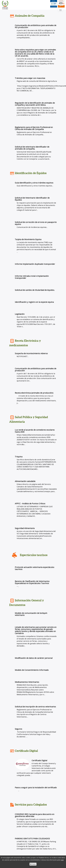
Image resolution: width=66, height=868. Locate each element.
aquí (62, 860)
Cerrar (33, 864)
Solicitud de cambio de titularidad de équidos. (35, 290)
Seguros (18, 729)
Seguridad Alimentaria (25, 528)
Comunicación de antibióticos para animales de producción (36, 370)
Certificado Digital (39, 760)
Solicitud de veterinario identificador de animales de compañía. (32, 148)
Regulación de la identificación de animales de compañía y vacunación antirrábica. (35, 104)
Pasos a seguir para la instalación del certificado (36, 788)
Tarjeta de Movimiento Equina (28, 239)
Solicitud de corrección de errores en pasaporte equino (36, 223)
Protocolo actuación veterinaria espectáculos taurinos (35, 568)
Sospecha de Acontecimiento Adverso (31, 353)
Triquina (19, 457)
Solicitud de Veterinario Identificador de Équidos (32, 199)
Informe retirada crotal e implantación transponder (32, 277)
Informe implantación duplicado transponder (35, 264)
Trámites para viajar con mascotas (30, 78)
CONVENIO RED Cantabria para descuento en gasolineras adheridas (35, 815)
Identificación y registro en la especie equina (34, 302)
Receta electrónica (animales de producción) (34, 393)
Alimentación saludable (25, 481)
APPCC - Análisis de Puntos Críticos (30, 504)
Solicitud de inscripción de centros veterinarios (35, 707)
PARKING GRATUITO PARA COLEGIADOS (32, 839)
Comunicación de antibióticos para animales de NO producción (36, 26)
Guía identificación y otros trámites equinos (34, 183)
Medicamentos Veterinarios (27, 682)
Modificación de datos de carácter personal (34, 658)
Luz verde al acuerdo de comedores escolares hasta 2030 (35, 431)
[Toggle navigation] (60, 10)
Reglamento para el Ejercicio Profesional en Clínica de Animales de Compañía (34, 128)
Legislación (20, 314)
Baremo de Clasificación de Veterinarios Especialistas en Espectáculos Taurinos (32, 582)
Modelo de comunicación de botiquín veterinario (31, 614)
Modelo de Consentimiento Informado (32, 670)
